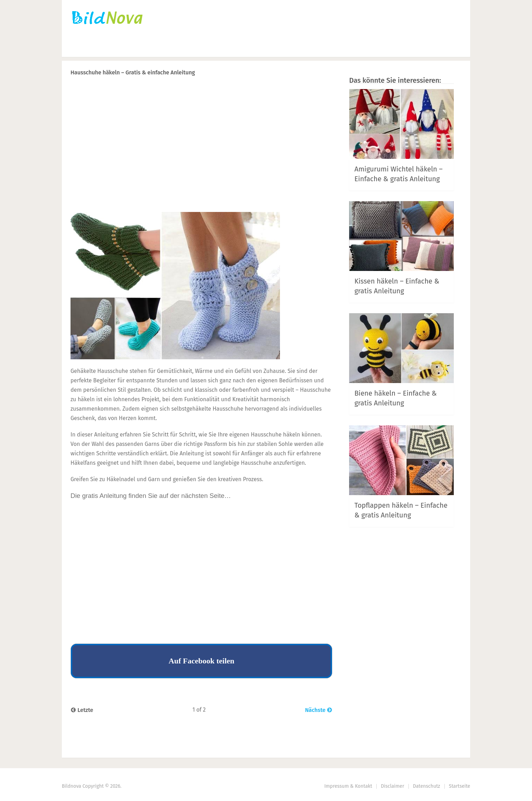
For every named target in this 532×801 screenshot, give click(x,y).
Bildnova (71, 786)
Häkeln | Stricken (140, 47)
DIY (224, 47)
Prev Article (310, 91)
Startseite (84, 47)
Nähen (191, 47)
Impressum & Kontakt (348, 786)
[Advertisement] (201, 157)
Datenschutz (427, 786)
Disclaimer (393, 786)
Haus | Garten (273, 47)
